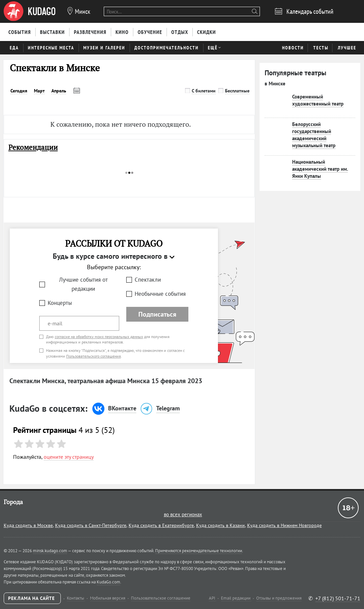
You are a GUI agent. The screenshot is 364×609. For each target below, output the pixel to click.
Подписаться (157, 314)
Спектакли (148, 280)
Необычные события (160, 294)
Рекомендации (33, 147)
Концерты (60, 303)
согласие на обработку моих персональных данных (99, 337)
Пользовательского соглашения (94, 356)
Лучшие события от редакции (83, 284)
